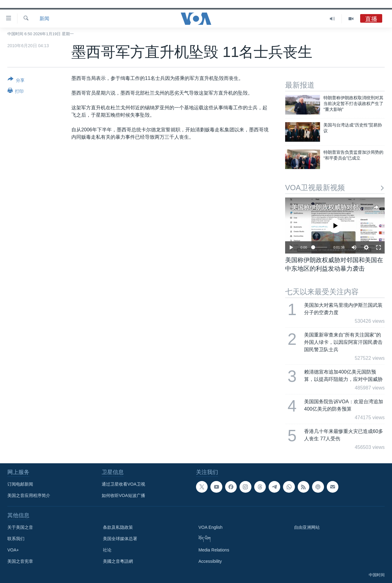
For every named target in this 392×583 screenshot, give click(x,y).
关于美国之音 (20, 527)
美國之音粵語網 (118, 561)
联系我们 (16, 539)
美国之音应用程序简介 (29, 495)
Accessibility (210, 561)
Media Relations (214, 550)
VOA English (211, 527)
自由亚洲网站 (307, 527)
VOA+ (13, 550)
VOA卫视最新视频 (335, 188)
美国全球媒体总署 (120, 539)
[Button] (16, 81)
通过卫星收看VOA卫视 (123, 484)
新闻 (44, 19)
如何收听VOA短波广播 (123, 495)
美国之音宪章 (20, 561)
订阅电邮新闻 (20, 484)
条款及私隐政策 (118, 527)
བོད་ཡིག (205, 539)
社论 (107, 550)
